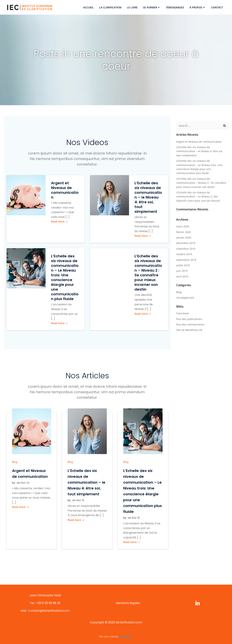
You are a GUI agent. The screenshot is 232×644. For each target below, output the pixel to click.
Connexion (183, 313)
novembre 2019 (186, 249)
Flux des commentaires (190, 324)
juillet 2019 (183, 265)
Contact (217, 7)
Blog (15, 462)
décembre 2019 (186, 243)
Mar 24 (25, 483)
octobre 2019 (184, 254)
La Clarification (110, 7)
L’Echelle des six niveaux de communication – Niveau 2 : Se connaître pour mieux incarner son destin (201, 183)
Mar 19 (80, 500)
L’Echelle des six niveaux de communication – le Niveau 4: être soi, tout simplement (200, 151)
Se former (152, 7)
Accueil (88, 7)
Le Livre (132, 7)
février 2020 (184, 232)
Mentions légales (128, 603)
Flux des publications (189, 319)
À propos (198, 7)
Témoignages (175, 7)
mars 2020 (183, 226)
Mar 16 (136, 518)
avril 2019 (182, 276)
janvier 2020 (184, 238)
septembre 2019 (186, 260)
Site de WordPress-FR (189, 330)
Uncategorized (185, 298)
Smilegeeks (126, 636)
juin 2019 (182, 271)
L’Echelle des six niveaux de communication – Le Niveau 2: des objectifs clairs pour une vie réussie (198, 197)
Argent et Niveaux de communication (199, 142)
